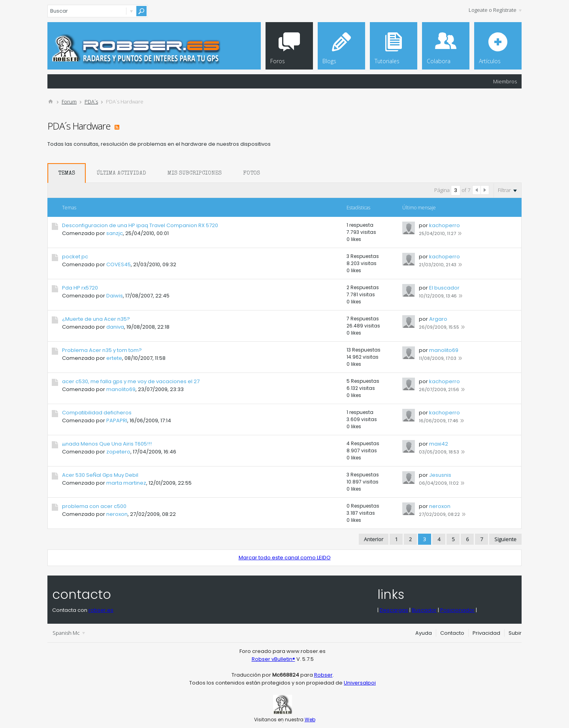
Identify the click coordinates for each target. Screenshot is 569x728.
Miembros (505, 81)
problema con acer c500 (94, 506)
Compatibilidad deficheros (97, 413)
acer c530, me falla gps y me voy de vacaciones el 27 (131, 381)
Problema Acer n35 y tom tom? (102, 350)
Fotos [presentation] (252, 173)
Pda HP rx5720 (80, 288)
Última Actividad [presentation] (121, 173)
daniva (115, 327)
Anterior (374, 539)
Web (310, 720)
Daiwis (115, 296)
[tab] (67, 173)
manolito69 (444, 350)
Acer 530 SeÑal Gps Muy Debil (100, 475)
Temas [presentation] (67, 173)
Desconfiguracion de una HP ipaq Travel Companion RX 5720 (140, 225)
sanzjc (115, 233)
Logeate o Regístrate (495, 10)
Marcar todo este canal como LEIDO (285, 558)
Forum (69, 102)
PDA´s (91, 102)
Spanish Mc (69, 633)
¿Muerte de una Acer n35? (96, 319)
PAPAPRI (117, 420)
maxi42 (439, 444)
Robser (323, 675)
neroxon (117, 514)
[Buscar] (98, 11)
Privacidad (486, 633)
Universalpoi (360, 683)
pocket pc (75, 257)
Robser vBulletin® (273, 659)
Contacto (452, 633)
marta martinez (126, 483)
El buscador (444, 288)
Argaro (438, 319)
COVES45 (119, 264)
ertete (114, 358)
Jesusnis (440, 475)
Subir (515, 633)
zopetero (118, 452)
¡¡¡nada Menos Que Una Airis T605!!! (107, 444)
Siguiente (505, 539)
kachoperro (445, 225)
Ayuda (424, 633)
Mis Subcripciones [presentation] (195, 173)
